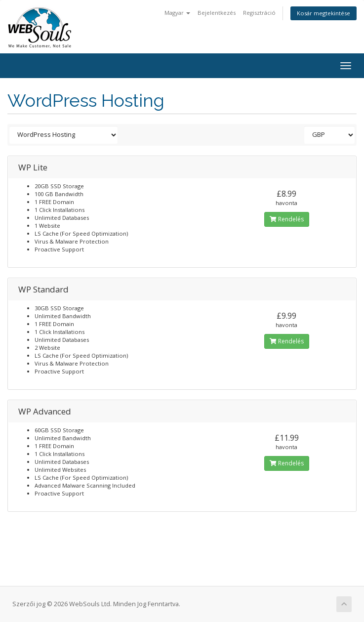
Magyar (177, 13)
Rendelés (287, 219)
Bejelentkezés (217, 13)
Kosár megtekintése (324, 13)
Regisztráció (259, 13)
